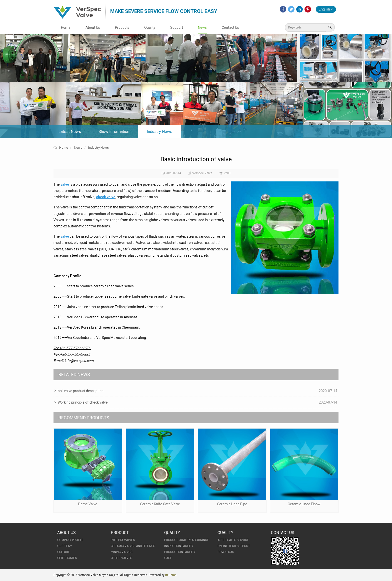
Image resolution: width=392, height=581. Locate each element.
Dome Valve (88, 504)
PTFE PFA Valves (123, 540)
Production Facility (180, 552)
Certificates (67, 558)
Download (226, 552)
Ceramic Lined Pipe (232, 504)
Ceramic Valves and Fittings (133, 546)
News (202, 27)
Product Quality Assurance (186, 540)
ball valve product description (81, 391)
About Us (93, 27)
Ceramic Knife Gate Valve (160, 504)
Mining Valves (121, 552)
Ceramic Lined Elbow (304, 504)
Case (168, 558)
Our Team (65, 546)
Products (122, 27)
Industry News (159, 132)
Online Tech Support (234, 546)
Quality (150, 27)
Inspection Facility (179, 546)
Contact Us (230, 27)
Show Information (114, 132)
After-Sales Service (233, 540)
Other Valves (121, 558)
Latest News (70, 132)
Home (66, 27)
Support (177, 27)
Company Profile (70, 540)
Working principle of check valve (83, 402)
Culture (63, 552)
